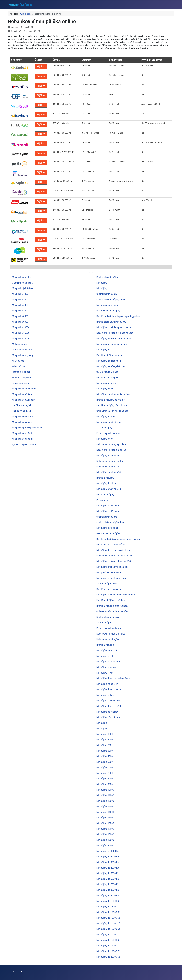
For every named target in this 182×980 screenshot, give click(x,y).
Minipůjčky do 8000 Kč (108, 890)
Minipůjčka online (105, 695)
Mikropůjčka (18, 361)
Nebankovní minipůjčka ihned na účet (115, 556)
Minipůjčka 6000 (20, 305)
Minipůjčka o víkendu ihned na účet (114, 561)
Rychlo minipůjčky (105, 495)
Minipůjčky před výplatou (109, 489)
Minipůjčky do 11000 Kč (108, 907)
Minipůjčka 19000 (105, 840)
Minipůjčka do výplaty (23, 355)
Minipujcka (102, 728)
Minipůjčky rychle (105, 389)
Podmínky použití (17, 971)
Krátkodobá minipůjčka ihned (111, 522)
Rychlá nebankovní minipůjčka (111, 545)
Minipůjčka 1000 (105, 734)
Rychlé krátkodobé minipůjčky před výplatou (118, 316)
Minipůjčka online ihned (108, 701)
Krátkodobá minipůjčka (108, 277)
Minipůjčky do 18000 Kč (108, 946)
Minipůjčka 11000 (105, 795)
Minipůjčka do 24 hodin (24, 400)
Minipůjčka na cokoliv (107, 684)
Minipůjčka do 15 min (23, 433)
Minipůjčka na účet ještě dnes (111, 578)
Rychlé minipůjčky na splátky (111, 355)
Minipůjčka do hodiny (22, 439)
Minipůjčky (102, 288)
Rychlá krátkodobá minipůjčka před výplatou (118, 539)
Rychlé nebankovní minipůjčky (111, 322)
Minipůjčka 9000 (20, 322)
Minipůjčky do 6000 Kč (108, 879)
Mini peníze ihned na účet (109, 572)
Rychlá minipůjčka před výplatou (112, 606)
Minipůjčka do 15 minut (108, 506)
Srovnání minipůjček (22, 378)
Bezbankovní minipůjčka (108, 533)
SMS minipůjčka (104, 623)
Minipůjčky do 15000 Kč (108, 929)
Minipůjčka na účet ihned (109, 662)
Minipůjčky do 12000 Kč (108, 912)
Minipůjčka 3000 (105, 751)
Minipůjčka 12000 (105, 801)
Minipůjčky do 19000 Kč (108, 951)
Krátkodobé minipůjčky (108, 617)
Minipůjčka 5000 (20, 300)
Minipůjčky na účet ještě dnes (111, 366)
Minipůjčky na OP (105, 350)
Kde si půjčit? (19, 366)
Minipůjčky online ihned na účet (112, 344)
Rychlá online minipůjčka (109, 589)
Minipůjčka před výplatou (109, 717)
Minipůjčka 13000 (105, 806)
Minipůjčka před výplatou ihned (27, 428)
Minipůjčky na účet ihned (109, 361)
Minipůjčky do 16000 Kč (108, 935)
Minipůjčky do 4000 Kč (108, 868)
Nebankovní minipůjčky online (111, 444)
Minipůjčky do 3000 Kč (108, 862)
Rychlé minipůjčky (105, 478)
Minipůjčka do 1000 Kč (108, 851)
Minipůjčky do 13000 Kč (108, 918)
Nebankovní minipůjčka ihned (111, 634)
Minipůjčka (102, 723)
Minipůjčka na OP (105, 656)
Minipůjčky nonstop (106, 383)
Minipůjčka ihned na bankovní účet (113, 678)
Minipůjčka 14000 (105, 812)
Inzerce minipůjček (21, 372)
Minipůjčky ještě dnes (23, 288)
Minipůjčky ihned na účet (109, 472)
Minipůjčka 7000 (20, 311)
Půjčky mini (102, 500)
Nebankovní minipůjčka (108, 639)
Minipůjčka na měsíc (22, 422)
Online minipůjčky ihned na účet (112, 411)
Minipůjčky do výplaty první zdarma (114, 550)
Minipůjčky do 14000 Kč (108, 923)
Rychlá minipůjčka (105, 645)
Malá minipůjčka (20, 344)
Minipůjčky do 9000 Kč (108, 896)
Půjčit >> (41, 66)
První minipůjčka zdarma (109, 628)
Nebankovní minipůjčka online (111, 450)
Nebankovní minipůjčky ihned (111, 461)
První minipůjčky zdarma (109, 433)
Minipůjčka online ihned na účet (112, 567)
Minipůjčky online (105, 439)
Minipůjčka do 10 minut (108, 511)
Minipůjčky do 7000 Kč (108, 884)
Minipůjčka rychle (105, 673)
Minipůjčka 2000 (105, 740)
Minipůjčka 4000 (20, 294)
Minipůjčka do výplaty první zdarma (114, 327)
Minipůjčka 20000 (21, 339)
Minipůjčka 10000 (21, 327)
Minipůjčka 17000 (105, 829)
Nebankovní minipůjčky (108, 467)
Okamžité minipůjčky (107, 294)
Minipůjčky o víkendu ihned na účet (114, 339)
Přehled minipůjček (21, 411)
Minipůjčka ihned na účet (24, 389)
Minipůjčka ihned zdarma (109, 689)
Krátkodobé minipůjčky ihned (111, 300)
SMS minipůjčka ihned (107, 584)
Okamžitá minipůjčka (22, 283)
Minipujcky (102, 283)
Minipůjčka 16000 (105, 823)
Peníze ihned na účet (22, 350)
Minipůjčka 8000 (20, 316)
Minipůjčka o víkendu (22, 417)
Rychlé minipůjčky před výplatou (112, 405)
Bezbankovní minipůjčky (108, 311)
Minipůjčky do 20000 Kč (108, 957)
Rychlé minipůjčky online (24, 444)
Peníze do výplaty (21, 383)
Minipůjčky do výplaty (107, 483)
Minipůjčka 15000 (21, 333)
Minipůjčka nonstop (22, 277)
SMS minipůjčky (104, 428)
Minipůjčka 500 (104, 745)
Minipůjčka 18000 (105, 834)
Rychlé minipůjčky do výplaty (111, 400)
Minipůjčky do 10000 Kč (108, 901)
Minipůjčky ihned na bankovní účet (113, 394)
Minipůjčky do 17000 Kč (108, 940)
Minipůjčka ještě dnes (107, 528)
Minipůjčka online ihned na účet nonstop (116, 595)
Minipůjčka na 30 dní (22, 394)
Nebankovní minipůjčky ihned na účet (115, 333)
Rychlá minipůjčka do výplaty (111, 600)
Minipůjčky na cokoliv (107, 417)
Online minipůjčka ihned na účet (112, 611)
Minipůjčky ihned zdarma (109, 422)
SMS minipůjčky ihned (107, 372)
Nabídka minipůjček (22, 405)
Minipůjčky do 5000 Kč (108, 873)
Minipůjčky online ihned (108, 456)
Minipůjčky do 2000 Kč (108, 857)
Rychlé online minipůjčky (109, 378)
